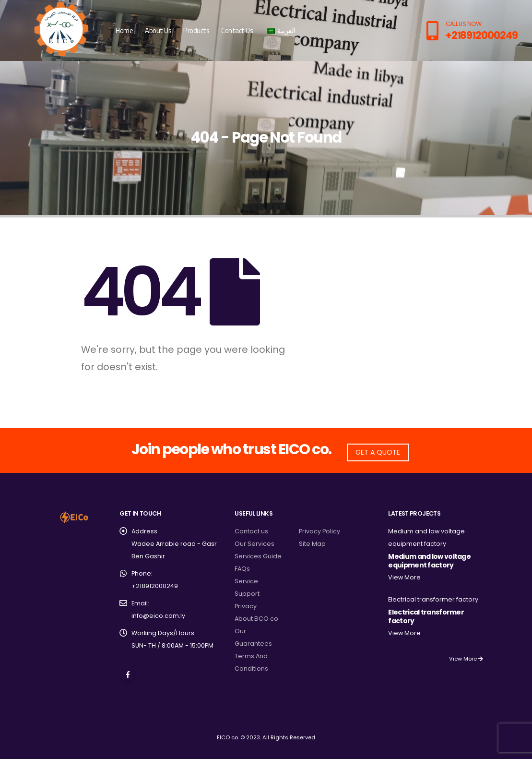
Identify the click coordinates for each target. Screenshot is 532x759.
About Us (158, 30)
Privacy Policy (319, 531)
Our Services (254, 544)
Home (124, 30)
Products (196, 30)
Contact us (251, 531)
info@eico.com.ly (158, 616)
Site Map (312, 544)
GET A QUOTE (378, 452)
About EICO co (256, 619)
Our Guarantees (253, 637)
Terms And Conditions (251, 662)
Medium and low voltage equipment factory (429, 561)
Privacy (246, 606)
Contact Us (237, 30)
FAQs (242, 569)
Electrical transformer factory (433, 599)
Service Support (247, 587)
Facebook (128, 675)
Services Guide (258, 556)
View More (404, 577)
